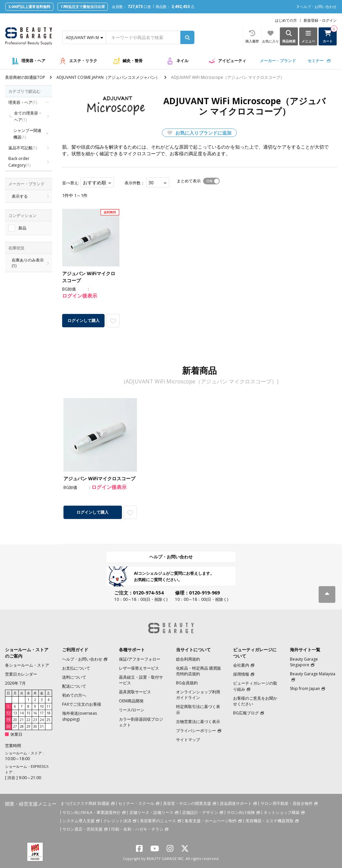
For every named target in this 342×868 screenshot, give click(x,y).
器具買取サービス (135, 692)
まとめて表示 (189, 181)
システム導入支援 (78, 821)
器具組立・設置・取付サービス (141, 680)
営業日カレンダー (21, 674)
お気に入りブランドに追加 (199, 133)
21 (22, 720)
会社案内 (241, 665)
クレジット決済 (117, 821)
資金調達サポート (236, 803)
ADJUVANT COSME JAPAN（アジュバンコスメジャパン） (108, 77)
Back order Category (19, 162)
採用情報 (241, 674)
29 (28, 726)
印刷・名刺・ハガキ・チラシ (137, 829)
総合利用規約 (188, 659)
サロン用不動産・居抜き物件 (287, 803)
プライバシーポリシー (196, 731)
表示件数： (135, 183)
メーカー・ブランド (278, 61)
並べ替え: (71, 183)
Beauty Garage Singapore (304, 662)
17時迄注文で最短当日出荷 (83, 7)
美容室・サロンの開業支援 (187, 803)
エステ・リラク (83, 61)
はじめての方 (286, 20)
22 (28, 720)
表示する (20, 196)
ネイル (182, 61)
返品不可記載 (23, 148)
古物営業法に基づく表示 (198, 722)
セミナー (316, 61)
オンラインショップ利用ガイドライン (198, 695)
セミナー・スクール (136, 803)
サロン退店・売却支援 (82, 829)
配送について (74, 686)
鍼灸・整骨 (133, 61)
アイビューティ (232, 61)
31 (42, 726)
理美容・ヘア (33, 61)
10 (42, 706)
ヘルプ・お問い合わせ (171, 557)
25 (48, 720)
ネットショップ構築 (282, 812)
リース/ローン (132, 710)
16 (35, 713)
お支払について (76, 668)
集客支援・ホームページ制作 (211, 821)
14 (22, 713)
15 (28, 713)
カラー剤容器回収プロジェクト (141, 722)
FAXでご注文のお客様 (82, 704)
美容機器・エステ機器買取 (270, 821)
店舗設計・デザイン (200, 812)
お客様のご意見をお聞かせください (255, 701)
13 (15, 713)
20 (15, 720)
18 (48, 713)
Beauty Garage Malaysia (313, 674)
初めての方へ (74, 695)
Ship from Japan (305, 688)
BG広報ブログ (246, 713)
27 (15, 726)
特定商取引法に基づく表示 (198, 709)
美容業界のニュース (158, 821)
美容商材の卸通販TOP (25, 77)
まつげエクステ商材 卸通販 (85, 803)
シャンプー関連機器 (27, 134)
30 (35, 726)
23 (35, 720)
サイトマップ (188, 740)
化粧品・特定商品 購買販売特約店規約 (199, 671)
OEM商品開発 (131, 701)
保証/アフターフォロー (140, 659)
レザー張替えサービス (139, 668)
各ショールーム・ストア (27, 665)
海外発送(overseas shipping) (79, 716)
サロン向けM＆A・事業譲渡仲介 (92, 812)
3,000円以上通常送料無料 (29, 7)
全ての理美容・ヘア (28, 116)
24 (42, 720)
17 (42, 713)
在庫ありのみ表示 (28, 263)
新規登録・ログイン (320, 20)
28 (22, 726)
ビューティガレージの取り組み (255, 686)
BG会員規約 (187, 683)
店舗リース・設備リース (151, 812)
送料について (74, 677)
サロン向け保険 (241, 812)
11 (48, 706)
